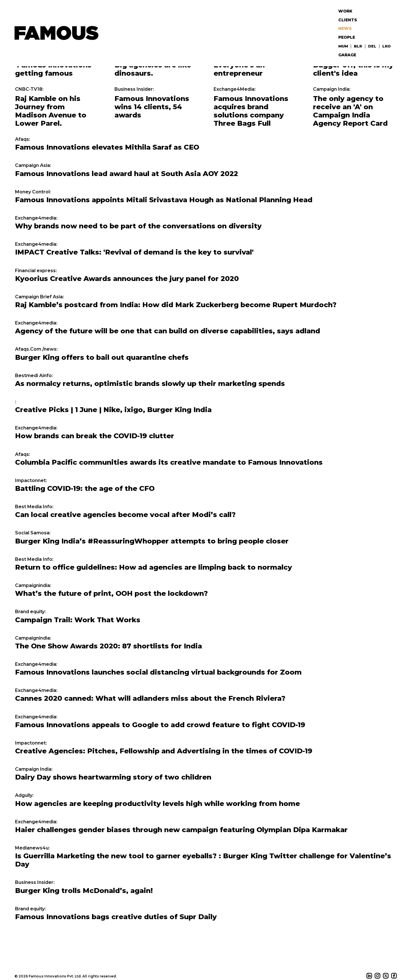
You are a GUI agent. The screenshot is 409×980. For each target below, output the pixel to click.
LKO (387, 36)
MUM (345, 36)
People (349, 29)
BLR (360, 36)
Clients (349, 16)
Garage (349, 42)
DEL (373, 36)
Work (347, 10)
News (347, 23)
